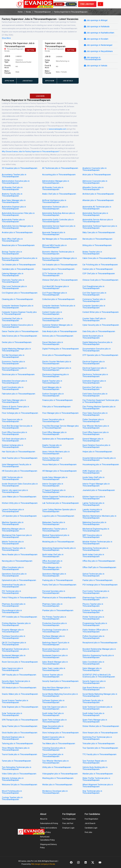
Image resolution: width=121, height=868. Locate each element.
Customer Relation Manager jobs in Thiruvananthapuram (57, 326)
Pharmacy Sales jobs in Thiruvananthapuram (52, 605)
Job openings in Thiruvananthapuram (93, 58)
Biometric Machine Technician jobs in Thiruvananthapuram (58, 253)
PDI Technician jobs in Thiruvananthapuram (11, 592)
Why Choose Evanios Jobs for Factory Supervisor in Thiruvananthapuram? (31, 152)
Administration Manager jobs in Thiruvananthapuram (56, 182)
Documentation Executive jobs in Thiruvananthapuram (97, 350)
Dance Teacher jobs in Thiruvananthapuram (20, 331)
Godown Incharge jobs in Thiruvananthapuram (12, 446)
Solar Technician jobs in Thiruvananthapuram (12, 714)
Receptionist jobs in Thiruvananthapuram (100, 643)
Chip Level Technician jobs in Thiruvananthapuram (14, 287)
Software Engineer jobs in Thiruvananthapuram (53, 702)
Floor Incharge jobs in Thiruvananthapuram (20, 413)
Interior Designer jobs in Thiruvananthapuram (53, 485)
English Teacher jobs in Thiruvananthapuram (52, 382)
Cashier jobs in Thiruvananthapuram (98, 269)
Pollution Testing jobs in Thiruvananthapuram (93, 611)
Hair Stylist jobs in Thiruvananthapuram (19, 452)
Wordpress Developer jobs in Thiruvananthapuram (55, 792)
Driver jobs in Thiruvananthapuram (57, 355)
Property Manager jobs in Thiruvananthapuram (13, 631)
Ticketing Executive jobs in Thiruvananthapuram (54, 749)
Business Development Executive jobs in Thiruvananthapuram (20, 259)
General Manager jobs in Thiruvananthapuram (93, 440)
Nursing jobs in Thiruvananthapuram (17, 561)
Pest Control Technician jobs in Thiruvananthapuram (96, 592)
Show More (6, 38)
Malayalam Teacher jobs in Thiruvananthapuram (54, 523)
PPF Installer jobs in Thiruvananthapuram (19, 617)
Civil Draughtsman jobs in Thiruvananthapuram (93, 287)
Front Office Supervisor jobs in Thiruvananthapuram (96, 433)
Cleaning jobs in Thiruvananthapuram (17, 299)
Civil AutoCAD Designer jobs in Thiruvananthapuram (56, 287)
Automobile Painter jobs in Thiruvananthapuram (13, 221)
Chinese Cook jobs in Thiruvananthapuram (100, 280)
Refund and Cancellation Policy (47, 838)
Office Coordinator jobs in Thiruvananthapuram (13, 568)
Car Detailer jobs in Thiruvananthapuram (19, 265)
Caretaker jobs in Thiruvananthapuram (18, 269)
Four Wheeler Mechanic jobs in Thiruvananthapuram (96, 427)
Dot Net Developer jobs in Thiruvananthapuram (13, 356)
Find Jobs (88, 832)
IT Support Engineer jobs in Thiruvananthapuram (54, 491)
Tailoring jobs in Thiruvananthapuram (17, 744)
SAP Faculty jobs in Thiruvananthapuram (19, 675)
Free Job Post (68, 823)
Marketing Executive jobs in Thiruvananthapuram (94, 523)
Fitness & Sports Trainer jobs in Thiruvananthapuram (15, 408)
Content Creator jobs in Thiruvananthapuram (52, 313)
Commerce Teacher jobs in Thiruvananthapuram (94, 300)
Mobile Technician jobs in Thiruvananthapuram (13, 543)
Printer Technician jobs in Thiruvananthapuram (93, 618)
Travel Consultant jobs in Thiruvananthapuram (53, 755)
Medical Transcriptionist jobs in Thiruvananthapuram (56, 536)
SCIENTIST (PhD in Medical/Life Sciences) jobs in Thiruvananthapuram (99, 676)
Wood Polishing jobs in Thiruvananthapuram (12, 792)
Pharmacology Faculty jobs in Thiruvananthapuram (95, 599)
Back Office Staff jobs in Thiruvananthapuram (12, 240)
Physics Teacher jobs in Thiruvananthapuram (93, 605)
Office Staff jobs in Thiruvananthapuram (99, 567)
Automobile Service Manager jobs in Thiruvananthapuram (17, 227)
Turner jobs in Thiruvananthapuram (16, 761)
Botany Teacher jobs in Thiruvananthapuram (92, 253)
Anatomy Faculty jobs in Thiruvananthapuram (12, 195)
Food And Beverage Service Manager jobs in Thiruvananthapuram (60, 427)
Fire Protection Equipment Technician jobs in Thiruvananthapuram (101, 401)
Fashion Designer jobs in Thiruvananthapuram (53, 395)
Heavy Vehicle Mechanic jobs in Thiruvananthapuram (56, 453)
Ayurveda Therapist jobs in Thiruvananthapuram (54, 234)
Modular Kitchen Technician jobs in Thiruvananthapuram (97, 543)
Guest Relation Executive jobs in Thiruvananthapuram (96, 446)
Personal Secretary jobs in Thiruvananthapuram (54, 592)
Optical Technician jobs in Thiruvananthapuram (93, 575)
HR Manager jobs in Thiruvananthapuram (59, 471)
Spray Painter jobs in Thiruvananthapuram (20, 726)
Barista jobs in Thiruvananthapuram (97, 239)
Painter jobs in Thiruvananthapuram (97, 580)
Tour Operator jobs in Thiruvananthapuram (100, 748)
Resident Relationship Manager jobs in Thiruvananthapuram (99, 650)
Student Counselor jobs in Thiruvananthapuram (53, 738)
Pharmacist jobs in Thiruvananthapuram (59, 598)
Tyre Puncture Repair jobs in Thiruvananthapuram (95, 762)
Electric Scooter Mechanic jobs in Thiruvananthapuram (57, 363)
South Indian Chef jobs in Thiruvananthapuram (53, 714)
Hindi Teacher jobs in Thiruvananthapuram (20, 458)
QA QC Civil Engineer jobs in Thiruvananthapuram (14, 644)
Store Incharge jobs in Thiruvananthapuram (60, 733)
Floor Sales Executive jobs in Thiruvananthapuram (95, 414)
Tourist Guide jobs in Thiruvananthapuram (19, 754)
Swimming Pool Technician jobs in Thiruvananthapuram (97, 738)
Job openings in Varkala (96, 66)
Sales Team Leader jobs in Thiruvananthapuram (54, 669)
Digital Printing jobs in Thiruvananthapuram (60, 349)
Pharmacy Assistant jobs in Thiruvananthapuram (14, 605)
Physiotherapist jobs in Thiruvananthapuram (12, 611)
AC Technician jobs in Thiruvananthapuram (60, 168)
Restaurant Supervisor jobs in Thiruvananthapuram (55, 657)
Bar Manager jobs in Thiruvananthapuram (60, 239)
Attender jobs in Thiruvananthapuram (98, 200)
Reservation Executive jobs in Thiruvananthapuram (55, 650)
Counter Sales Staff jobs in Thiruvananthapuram (94, 320)
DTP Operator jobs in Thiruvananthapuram (100, 355)
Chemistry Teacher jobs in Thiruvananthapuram (13, 281)
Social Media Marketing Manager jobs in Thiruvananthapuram (100, 695)
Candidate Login (91, 828)
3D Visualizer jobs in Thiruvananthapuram (20, 168)
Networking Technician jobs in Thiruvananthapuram (95, 549)
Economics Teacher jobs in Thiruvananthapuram (13, 363)
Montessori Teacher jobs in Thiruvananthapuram (14, 549)
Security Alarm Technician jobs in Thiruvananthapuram (16, 682)
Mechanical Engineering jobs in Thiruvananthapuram (96, 530)
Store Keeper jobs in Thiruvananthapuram (100, 733)
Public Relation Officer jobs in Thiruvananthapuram (95, 631)
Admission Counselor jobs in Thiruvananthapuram (95, 182)
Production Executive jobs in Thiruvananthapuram (54, 624)
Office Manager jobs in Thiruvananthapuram (52, 568)
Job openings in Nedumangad (98, 45)
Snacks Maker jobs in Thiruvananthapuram (20, 694)
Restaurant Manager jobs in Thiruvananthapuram (14, 657)
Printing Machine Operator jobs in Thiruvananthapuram (16, 624)
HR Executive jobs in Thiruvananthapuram (20, 471)
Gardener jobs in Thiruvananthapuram (58, 439)
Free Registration (69, 819)
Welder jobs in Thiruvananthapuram (57, 785)
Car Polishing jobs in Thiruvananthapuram (100, 265)
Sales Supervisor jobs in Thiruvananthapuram (12, 669)
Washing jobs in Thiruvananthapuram (58, 778)
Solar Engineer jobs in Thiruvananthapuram (20, 707)
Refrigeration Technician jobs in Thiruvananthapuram (15, 650)
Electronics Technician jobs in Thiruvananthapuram (95, 375)
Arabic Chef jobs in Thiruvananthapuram (59, 194)
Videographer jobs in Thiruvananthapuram (60, 774)
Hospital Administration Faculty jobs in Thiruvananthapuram (99, 459)
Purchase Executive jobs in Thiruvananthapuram (13, 637)
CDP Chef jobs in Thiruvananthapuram (99, 274)
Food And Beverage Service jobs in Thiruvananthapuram (17, 427)
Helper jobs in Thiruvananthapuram (97, 452)
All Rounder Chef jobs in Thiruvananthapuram (12, 188)
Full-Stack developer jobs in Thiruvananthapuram (14, 440)
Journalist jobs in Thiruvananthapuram (99, 490)
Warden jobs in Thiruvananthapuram (98, 774)
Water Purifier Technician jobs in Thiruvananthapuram (96, 779)
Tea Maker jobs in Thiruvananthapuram (59, 744)
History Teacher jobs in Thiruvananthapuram (52, 459)
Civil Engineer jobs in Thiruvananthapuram (20, 293)
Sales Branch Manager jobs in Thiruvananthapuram (55, 663)
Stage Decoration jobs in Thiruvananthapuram (53, 727)
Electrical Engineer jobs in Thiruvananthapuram (94, 363)
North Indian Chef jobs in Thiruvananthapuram (53, 556)
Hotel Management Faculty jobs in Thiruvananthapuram (17, 466)
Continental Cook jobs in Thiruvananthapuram (53, 320)
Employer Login (68, 828)
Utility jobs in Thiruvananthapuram (57, 767)
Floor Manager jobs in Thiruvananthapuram (60, 413)
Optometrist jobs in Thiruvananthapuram (19, 580)
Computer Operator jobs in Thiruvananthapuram (94, 307)
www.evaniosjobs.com (58, 129)
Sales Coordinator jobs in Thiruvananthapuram (93, 663)
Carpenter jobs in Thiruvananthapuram (58, 269)
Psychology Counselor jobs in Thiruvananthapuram (55, 631)
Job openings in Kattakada (97, 27)
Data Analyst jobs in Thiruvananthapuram (60, 331)
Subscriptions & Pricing (49, 823)
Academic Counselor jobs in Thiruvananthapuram (94, 169)
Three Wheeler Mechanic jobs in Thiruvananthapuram (16, 749)
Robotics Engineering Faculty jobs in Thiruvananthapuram (98, 657)
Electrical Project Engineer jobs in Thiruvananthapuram (57, 369)
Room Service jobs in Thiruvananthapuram (20, 662)
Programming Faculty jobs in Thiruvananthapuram (95, 624)
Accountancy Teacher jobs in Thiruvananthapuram (14, 176)
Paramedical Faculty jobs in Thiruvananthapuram (14, 586)
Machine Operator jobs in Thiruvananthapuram (13, 523)
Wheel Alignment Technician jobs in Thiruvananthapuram (98, 786)
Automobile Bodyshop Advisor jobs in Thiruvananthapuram (59, 214)
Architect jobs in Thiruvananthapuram (98, 194)
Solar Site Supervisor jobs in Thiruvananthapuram (54, 708)
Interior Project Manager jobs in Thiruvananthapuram (96, 485)
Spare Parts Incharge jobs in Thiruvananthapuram (54, 721)
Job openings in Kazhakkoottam (99, 33)
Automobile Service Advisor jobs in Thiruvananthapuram (98, 221)
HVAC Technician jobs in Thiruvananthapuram (12, 478)
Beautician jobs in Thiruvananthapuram (18, 245)
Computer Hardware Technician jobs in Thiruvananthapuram (59, 307)
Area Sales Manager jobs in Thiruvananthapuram (14, 201)
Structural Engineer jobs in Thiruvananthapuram (13, 738)
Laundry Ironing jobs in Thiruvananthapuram (92, 511)
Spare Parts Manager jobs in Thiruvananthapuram (95, 721)
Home (20, 12)
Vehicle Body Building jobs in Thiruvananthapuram (95, 768)
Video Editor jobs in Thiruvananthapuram (19, 774)
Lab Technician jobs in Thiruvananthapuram (60, 503)
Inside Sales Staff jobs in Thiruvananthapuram (93, 478)
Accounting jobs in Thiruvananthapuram (59, 175)
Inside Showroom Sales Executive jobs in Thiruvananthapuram (20, 485)
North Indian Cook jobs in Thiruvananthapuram (93, 556)
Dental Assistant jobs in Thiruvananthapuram (93, 337)
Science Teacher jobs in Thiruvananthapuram (52, 676)
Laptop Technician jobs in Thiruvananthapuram (93, 504)
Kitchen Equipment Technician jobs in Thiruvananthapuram (58, 498)
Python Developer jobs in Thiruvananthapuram (93, 637)
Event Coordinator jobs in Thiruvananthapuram (13, 388)
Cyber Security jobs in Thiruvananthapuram (101, 325)
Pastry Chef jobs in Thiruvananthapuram (59, 585)
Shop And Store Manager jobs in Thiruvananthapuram (56, 689)
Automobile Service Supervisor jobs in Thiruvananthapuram (59, 227)
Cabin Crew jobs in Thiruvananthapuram (99, 258)
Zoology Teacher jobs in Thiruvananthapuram (12, 798)
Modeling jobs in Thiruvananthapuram (58, 542)
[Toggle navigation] (100, 4)
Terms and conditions (49, 828)
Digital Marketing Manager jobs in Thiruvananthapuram (16, 350)
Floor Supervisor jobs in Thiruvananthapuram (12, 421)
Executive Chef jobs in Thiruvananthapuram (92, 388)
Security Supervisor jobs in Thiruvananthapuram (94, 682)
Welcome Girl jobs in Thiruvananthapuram (20, 785)
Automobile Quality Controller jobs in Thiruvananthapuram (58, 221)
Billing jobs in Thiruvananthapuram (97, 245)
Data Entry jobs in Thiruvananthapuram (99, 331)
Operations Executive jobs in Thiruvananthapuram (14, 575)
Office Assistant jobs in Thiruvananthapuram (52, 562)
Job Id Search (90, 823)
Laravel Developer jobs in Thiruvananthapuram (13, 511)
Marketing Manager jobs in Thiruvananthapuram (13, 530)
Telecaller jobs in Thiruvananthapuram (99, 744)
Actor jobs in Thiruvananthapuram (97, 175)
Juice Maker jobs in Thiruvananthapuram (19, 497)
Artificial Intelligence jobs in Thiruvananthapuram (54, 201)
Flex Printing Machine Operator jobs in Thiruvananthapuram (99, 408)
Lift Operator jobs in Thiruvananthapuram (19, 516)
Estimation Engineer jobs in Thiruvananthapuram (94, 382)
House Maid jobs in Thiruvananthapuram (59, 465)
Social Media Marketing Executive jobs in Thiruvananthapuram (60, 695)
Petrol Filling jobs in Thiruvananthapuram (19, 598)
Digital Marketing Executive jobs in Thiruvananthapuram (97, 343)
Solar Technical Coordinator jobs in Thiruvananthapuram (97, 708)
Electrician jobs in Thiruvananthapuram (18, 375)
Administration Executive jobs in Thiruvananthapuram (16, 182)
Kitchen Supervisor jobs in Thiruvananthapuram (94, 498)
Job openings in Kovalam (96, 39)
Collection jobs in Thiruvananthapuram (58, 299)
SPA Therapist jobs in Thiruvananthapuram (20, 720)
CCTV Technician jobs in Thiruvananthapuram (53, 275)
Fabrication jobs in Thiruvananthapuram (19, 394)
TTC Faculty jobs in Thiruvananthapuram (99, 754)
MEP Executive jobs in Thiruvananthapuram (92, 536)
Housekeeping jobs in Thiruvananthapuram (101, 465)
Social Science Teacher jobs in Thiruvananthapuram (15, 702)
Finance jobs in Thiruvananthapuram (57, 400)
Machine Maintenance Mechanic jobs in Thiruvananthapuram (99, 517)
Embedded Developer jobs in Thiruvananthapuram (14, 382)
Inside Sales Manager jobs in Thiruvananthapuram (55, 478)
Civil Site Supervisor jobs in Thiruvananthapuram (94, 294)
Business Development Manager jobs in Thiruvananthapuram (60, 259)
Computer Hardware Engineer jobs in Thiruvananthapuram (18, 307)
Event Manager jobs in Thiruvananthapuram (52, 388)
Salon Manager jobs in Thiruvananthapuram (92, 669)
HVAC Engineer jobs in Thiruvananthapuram (92, 472)
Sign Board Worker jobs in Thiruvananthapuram (94, 689)
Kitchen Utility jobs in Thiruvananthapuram (20, 503)
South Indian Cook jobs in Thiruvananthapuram (93, 714)
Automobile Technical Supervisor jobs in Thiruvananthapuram (100, 227)
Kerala (28, 12)
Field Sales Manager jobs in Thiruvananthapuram (14, 401)
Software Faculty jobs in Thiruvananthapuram (93, 702)
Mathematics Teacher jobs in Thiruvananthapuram (55, 530)
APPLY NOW (9, 81)
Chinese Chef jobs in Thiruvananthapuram (60, 280)
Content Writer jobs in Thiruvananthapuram (101, 312)
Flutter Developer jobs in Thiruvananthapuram (93, 421)
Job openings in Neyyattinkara (98, 51)
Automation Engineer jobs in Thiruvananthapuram (14, 208)
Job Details (27, 81)
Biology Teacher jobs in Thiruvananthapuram (12, 253)
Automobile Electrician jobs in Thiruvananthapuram (95, 214)
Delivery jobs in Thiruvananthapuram (58, 336)
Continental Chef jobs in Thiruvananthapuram (12, 320)
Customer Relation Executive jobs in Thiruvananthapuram (17, 326)
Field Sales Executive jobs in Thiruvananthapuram (95, 395)
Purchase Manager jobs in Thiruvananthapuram (53, 637)
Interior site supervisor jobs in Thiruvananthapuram (15, 491)
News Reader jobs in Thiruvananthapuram (20, 555)
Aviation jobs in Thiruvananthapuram (17, 233)
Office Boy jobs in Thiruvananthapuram (99, 561)
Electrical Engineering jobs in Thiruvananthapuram (14, 369)
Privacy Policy (45, 832)
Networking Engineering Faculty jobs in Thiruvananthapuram (59, 549)
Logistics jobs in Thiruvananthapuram (58, 516)
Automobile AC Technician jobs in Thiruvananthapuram (97, 208)
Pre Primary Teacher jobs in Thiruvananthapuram (54, 618)
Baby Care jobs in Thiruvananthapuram (99, 233)
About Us (44, 819)
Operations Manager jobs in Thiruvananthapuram (54, 575)
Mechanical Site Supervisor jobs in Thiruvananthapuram (17, 536)
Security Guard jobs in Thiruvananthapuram (60, 681)
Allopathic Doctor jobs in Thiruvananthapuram (93, 188)
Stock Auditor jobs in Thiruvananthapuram (20, 733)
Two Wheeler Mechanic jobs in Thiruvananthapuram (55, 762)
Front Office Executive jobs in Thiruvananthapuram (14, 433)
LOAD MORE (40, 96)
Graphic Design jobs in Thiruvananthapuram (52, 446)
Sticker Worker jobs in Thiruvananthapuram (101, 726)
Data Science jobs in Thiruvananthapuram (19, 336)
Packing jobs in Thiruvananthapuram (58, 580)
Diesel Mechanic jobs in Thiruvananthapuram (53, 343)
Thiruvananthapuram (43, 12)
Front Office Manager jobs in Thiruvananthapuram (54, 433)
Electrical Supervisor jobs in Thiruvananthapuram (94, 369)
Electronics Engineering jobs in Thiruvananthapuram (55, 375)
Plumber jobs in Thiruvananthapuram (58, 610)
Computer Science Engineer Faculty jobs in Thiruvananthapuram (19, 313)
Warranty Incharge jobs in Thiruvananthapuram (13, 779)
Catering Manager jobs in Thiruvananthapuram (13, 275)
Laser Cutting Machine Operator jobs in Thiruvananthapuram (59, 511)
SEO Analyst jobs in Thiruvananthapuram (19, 688)
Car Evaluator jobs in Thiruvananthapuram (60, 265)
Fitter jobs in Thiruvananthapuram (56, 407)
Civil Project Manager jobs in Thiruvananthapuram (55, 294)
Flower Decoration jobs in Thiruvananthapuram (53, 421)
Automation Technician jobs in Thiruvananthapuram (55, 208)
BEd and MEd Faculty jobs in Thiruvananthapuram (54, 246)
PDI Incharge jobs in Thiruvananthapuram (100, 585)
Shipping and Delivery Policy (48, 846)
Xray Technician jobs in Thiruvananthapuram (92, 792)
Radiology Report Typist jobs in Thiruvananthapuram (56, 644)
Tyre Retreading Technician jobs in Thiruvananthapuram (17, 768)
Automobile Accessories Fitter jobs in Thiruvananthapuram (18, 214)
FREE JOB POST (87, 4)
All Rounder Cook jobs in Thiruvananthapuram (53, 188)
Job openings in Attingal (96, 20)
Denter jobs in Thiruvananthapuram (17, 342)
